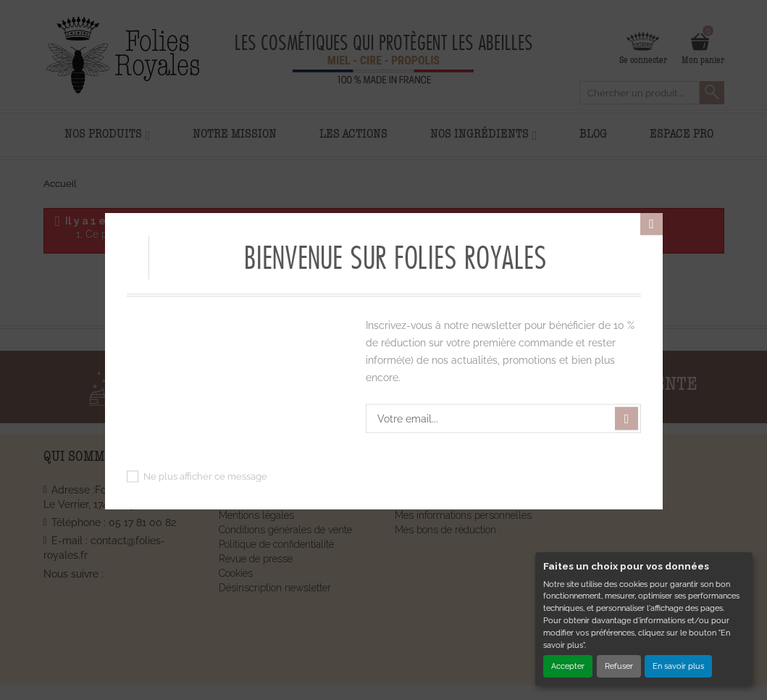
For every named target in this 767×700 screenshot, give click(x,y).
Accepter (568, 666)
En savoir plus (678, 666)
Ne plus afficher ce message (205, 476)
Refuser (619, 666)
